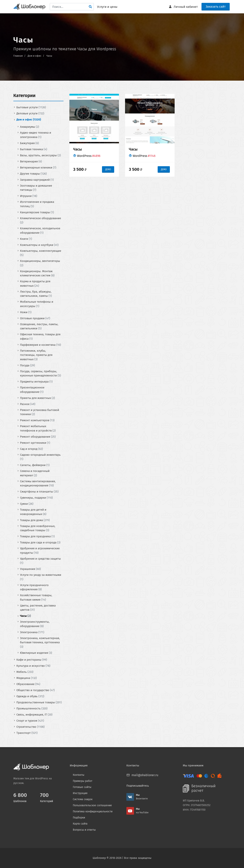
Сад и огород (31, 449)
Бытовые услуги (31, 107)
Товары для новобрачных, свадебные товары (38, 528)
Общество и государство (36, 690)
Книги (26, 239)
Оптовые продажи (35, 318)
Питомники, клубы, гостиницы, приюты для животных (36, 355)
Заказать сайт (216, 7)
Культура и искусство (33, 666)
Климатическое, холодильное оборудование (40, 231)
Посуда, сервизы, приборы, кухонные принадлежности (41, 373)
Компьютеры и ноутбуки (39, 245)
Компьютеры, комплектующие (41, 253)
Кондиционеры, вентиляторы (40, 263)
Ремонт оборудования (38, 436)
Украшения (30, 569)
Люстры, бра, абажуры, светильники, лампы (36, 294)
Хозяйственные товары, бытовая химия (36, 597)
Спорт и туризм (30, 720)
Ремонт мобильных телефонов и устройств (38, 428)
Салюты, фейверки (35, 465)
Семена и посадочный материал (35, 473)
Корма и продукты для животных (35, 284)
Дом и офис (35, 56)
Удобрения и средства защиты (40, 561)
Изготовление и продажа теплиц (37, 204)
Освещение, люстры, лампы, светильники (39, 326)
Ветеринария (31, 161)
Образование (28, 684)
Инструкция (80, 793)
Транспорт (27, 733)
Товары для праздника (37, 536)
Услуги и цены (107, 7)
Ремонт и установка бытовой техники (40, 412)
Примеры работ (83, 781)
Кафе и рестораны (32, 659)
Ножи (26, 312)
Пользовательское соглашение (92, 805)
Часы (49, 56)
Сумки (27, 504)
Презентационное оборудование (32, 390)
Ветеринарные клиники (38, 167)
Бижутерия (29, 143)
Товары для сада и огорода (40, 542)
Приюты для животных (37, 398)
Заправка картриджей (37, 180)
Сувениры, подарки (36, 498)
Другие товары (33, 173)
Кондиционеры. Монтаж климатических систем (37, 273)
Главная (18, 56)
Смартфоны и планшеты (39, 492)
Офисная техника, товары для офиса (40, 337)
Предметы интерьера (36, 382)
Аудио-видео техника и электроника (36, 135)
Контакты (79, 775)
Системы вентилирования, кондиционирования (38, 483)
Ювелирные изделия (36, 653)
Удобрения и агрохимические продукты (40, 551)
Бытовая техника (34, 149)
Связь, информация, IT (34, 714)
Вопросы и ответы (84, 830)
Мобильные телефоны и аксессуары (37, 304)
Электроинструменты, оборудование (35, 624)
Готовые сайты (82, 787)
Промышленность (32, 708)
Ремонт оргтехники (35, 443)
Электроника (32, 632)
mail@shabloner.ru (145, 775)
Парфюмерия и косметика (41, 345)
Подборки (79, 818)
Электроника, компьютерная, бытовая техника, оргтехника (40, 642)
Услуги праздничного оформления (34, 587)
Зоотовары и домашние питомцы (36, 188)
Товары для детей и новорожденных (33, 512)
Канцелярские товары (37, 212)
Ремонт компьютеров (37, 420)
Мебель (25, 672)
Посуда (27, 365)
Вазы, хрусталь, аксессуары (40, 155)
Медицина (27, 678)
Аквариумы (30, 127)
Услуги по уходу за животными (41, 577)
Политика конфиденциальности (93, 811)
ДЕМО (108, 169)
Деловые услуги (30, 113)
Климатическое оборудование (41, 220)
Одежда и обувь (30, 696)
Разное (28, 404)
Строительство (30, 727)
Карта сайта (80, 824)
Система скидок (83, 799)
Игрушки (29, 196)
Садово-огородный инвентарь (40, 457)
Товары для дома (35, 520)
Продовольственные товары (39, 702)
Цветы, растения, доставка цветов (38, 608)
